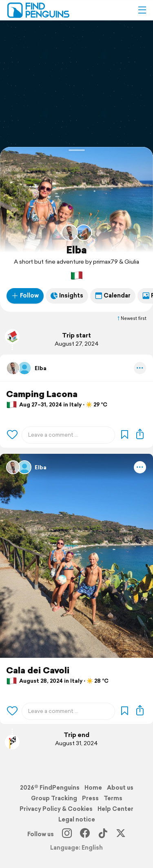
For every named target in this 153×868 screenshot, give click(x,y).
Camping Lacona (42, 394)
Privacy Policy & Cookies (56, 809)
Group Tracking (54, 798)
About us (120, 788)
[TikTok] (103, 834)
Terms (113, 798)
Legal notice (77, 819)
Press (90, 798)
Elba (76, 250)
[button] (142, 10)
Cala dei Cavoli (38, 670)
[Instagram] (67, 834)
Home (93, 788)
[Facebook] (85, 834)
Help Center (115, 809)
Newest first (131, 318)
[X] (121, 834)
